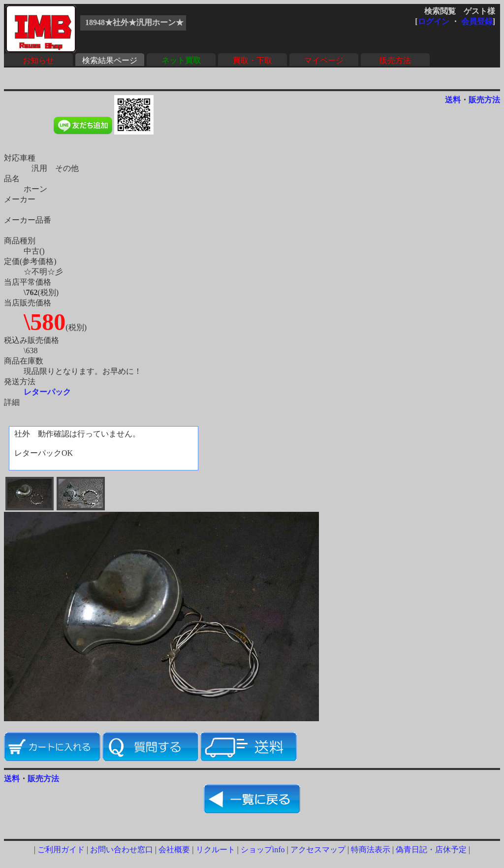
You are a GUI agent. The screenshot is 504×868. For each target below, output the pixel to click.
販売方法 (395, 60)
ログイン (434, 21)
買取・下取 (252, 60)
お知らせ (38, 60)
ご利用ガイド (61, 850)
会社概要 (174, 850)
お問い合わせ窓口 (122, 850)
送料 (453, 100)
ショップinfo (263, 850)
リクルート (216, 850)
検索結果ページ (110, 60)
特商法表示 (371, 850)
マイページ (324, 60)
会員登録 (477, 21)
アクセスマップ (318, 850)
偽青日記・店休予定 (431, 850)
